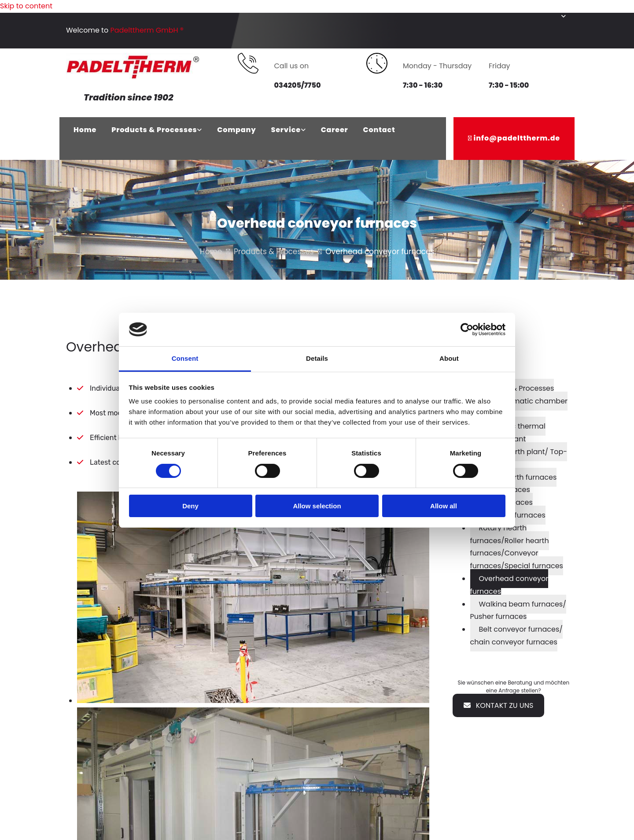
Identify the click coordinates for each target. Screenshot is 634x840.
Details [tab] (317, 358)
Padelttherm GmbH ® (147, 30)
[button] (499, 705)
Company (236, 130)
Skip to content (26, 6)
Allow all (444, 506)
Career (335, 130)
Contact (379, 130)
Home (85, 130)
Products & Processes (154, 130)
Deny (190, 506)
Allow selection (317, 506)
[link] (157, 130)
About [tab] (449, 358)
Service (286, 130)
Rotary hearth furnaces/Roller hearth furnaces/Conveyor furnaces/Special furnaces (517, 547)
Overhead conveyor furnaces (509, 585)
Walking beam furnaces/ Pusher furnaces (518, 611)
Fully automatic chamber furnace (519, 407)
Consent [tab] (185, 358)
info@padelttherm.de (517, 138)
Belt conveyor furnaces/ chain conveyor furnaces (516, 636)
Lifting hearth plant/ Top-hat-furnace (519, 458)
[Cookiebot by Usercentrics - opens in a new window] (467, 329)
